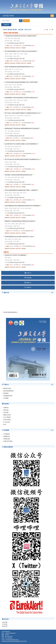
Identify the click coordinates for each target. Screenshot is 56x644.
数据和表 (7, 48)
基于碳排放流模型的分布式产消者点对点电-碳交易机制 (21, 51)
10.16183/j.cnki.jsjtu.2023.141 (16, 167)
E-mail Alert (7, 422)
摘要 (8, 45)
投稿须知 (6, 393)
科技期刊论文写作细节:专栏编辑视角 (15, 255)
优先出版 (6, 410)
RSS (5, 424)
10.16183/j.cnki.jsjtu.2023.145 (16, 74)
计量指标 (23, 48)
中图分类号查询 (8, 441)
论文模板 (6, 398)
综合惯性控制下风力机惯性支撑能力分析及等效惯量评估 (21, 144)
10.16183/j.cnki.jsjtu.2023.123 (16, 213)
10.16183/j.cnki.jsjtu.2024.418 (16, 262)
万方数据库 (7, 434)
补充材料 (18, 63)
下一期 (51, 30)
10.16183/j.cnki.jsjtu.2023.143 (16, 244)
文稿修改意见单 (8, 396)
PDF (25, 45)
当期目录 (6, 408)
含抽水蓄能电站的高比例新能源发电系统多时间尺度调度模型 (22, 206)
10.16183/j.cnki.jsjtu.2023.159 (16, 228)
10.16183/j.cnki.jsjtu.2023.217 (16, 43)
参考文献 (12, 48)
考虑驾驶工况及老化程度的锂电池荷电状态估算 (18, 175)
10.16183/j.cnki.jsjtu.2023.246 (16, 136)
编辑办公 (28, 283)
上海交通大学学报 (8, 16)
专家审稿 (28, 278)
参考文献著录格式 (9, 391)
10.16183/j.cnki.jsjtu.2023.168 (16, 182)
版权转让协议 (7, 388)
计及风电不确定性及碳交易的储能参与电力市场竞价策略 (21, 82)
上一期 (46, 30)
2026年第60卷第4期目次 (10, 313)
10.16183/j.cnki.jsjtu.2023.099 (16, 120)
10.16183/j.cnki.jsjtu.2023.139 (16, 59)
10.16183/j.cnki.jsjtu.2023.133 (16, 105)
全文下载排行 (7, 417)
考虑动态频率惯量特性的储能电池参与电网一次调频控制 (21, 190)
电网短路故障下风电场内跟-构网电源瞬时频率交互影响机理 (22, 128)
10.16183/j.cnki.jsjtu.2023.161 (16, 151)
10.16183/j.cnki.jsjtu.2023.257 (16, 198)
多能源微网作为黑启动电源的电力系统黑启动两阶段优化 (21, 98)
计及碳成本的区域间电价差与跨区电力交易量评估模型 (20, 36)
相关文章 (18, 48)
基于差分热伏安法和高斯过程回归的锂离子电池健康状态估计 (22, 159)
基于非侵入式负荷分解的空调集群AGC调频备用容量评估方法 (22, 113)
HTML (17, 45)
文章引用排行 (7, 420)
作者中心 (28, 273)
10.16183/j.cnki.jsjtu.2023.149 (16, 89)
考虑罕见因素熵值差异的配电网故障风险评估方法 (19, 67)
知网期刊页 (7, 436)
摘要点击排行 (7, 415)
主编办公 (28, 287)
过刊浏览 (6, 412)
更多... (53, 293)
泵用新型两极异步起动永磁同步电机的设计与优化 (19, 237)
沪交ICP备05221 (6, 632)
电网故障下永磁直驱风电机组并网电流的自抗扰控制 (20, 221)
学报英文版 (7, 439)
